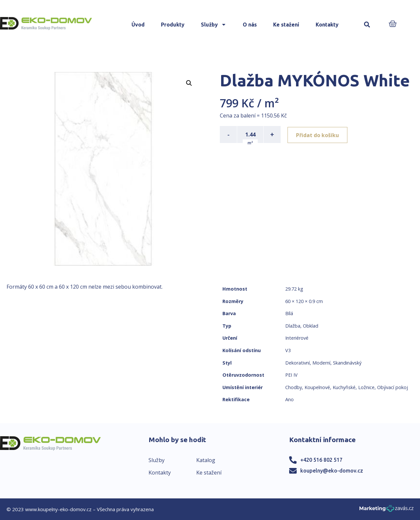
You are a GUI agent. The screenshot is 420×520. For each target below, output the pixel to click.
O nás (250, 25)
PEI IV (291, 375)
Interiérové (297, 338)
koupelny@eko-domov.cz (332, 471)
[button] (367, 25)
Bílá (289, 313)
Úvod (138, 25)
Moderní (321, 363)
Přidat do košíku (318, 134)
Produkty (173, 25)
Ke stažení (286, 25)
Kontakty (327, 25)
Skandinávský (347, 363)
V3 (288, 350)
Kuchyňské (344, 387)
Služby (214, 25)
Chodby (294, 387)
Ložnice (366, 387)
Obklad (311, 326)
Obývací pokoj (393, 387)
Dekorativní (297, 363)
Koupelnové (317, 387)
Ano (289, 399)
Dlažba (293, 326)
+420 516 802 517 (321, 460)
